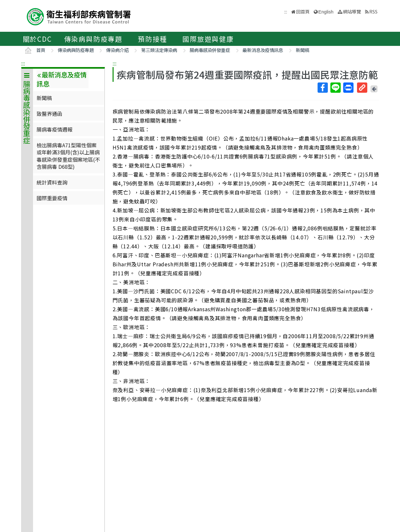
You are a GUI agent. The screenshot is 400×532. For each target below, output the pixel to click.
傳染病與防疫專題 (93, 39)
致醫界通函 (49, 114)
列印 (348, 88)
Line (335, 88)
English (326, 12)
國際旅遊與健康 (208, 39)
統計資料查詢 (52, 182)
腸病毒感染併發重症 (210, 50)
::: (23, 63)
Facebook (322, 88)
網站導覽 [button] (352, 11)
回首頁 (303, 11)
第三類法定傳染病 (159, 50)
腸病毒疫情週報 (55, 129)
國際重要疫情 (52, 198)
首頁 (41, 50)
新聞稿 (302, 50)
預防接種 (153, 39)
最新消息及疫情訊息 (263, 50)
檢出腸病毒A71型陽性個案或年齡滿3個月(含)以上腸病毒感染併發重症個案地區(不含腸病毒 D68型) (68, 156)
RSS (373, 11)
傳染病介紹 (117, 50)
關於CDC (37, 39)
